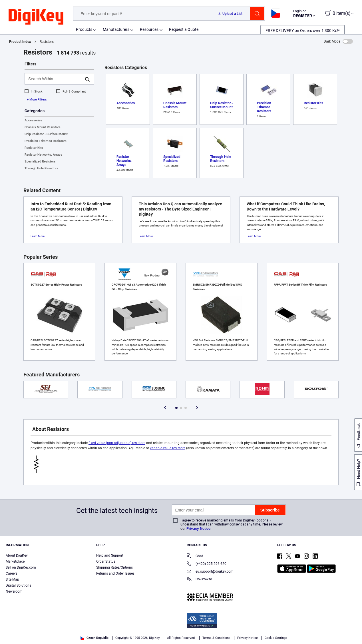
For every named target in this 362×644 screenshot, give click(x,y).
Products (84, 29)
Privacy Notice (198, 528)
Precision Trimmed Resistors (46, 141)
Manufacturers (116, 29)
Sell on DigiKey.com (21, 567)
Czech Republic (94, 638)
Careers (12, 573)
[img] (36, 17)
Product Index (20, 42)
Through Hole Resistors (41, 168)
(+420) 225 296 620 (207, 564)
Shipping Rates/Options (114, 567)
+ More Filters (37, 100)
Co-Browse (199, 580)
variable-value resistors (168, 448)
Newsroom (14, 591)
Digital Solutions (18, 585)
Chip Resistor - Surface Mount (46, 134)
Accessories (33, 120)
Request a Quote (184, 29)
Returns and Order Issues (115, 573)
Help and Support (110, 555)
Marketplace (15, 561)
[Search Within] (55, 79)
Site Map (12, 579)
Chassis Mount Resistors (43, 127)
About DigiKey (17, 555)
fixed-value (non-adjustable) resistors (117, 443)
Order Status (106, 561)
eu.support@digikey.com (210, 572)
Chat (195, 556)
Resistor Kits (34, 148)
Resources (149, 29)
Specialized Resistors (40, 161)
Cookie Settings (276, 638)
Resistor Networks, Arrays (43, 155)
